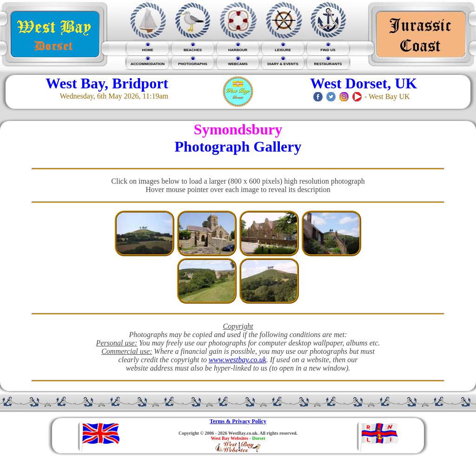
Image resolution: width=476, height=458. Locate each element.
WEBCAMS (238, 64)
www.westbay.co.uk (238, 360)
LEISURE (283, 50)
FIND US (328, 50)
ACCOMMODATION (148, 64)
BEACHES (193, 50)
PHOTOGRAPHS (193, 64)
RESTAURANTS (328, 64)
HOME (148, 50)
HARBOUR (238, 50)
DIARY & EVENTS (283, 64)
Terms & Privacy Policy (238, 421)
